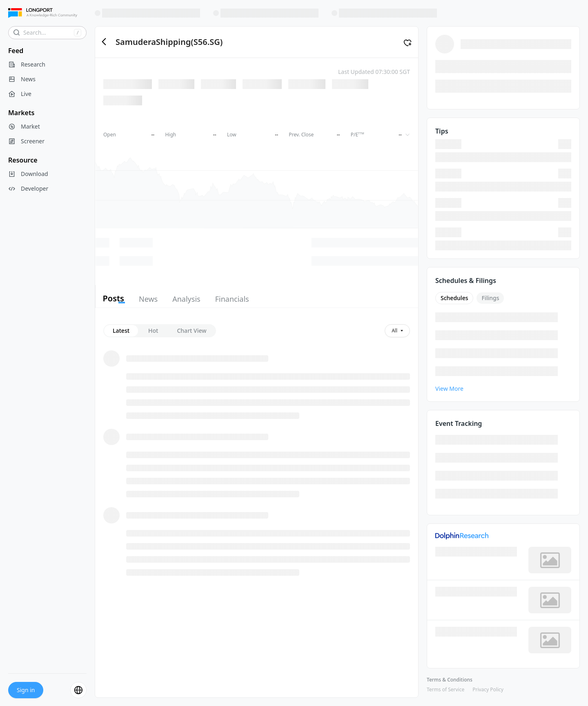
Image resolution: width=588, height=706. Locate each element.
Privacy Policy (488, 689)
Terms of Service (445, 689)
